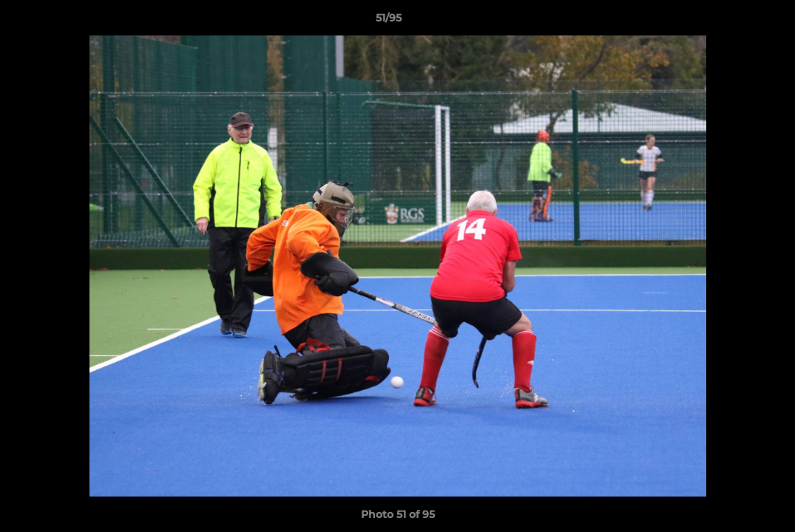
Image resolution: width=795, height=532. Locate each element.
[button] (733, 21)
